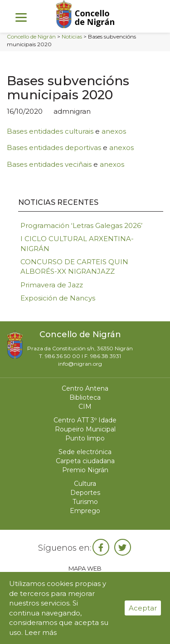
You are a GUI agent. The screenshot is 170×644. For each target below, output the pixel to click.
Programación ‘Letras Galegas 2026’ (81, 225)
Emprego (85, 511)
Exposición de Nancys (58, 298)
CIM (85, 407)
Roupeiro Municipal (85, 429)
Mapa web (85, 568)
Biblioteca (85, 397)
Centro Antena (85, 388)
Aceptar (143, 608)
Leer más (41, 632)
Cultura (85, 484)
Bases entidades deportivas (54, 148)
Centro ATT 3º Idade (85, 420)
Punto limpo (85, 438)
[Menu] (21, 17)
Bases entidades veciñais (49, 164)
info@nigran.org (80, 364)
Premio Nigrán (85, 470)
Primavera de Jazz (52, 285)
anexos (114, 131)
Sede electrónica (85, 452)
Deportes (85, 493)
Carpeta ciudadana (85, 461)
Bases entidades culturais (50, 131)
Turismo (85, 502)
